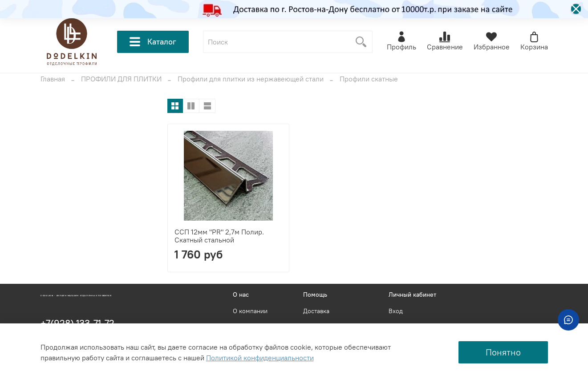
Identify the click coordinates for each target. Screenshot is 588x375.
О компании (250, 311)
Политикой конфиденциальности (260, 358)
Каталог (153, 42)
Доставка (316, 311)
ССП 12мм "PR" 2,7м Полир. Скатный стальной (219, 236)
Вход (396, 311)
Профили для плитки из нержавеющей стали (251, 79)
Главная (53, 79)
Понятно (503, 352)
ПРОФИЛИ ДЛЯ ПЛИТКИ (121, 79)
